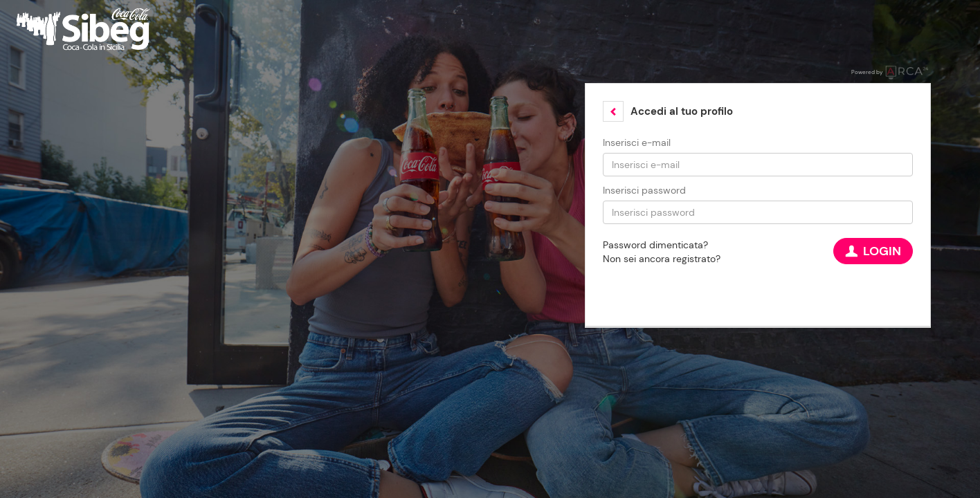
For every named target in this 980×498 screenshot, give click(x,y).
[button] (613, 111)
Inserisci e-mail (637, 142)
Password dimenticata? (655, 245)
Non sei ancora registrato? (662, 259)
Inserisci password (644, 190)
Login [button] (873, 251)
